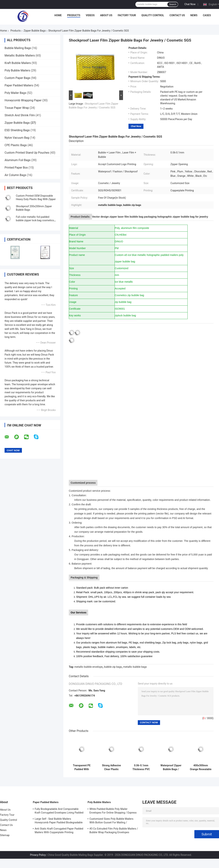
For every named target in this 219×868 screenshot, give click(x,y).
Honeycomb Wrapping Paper (23, 100)
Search (173, 4)
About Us (106, 15)
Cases (207, 15)
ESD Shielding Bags (17, 130)
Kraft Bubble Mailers (18, 63)
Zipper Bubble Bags (35, 31)
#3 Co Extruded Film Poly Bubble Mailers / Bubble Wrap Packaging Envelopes (114, 830)
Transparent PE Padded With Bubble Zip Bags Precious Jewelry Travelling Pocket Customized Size (82, 767)
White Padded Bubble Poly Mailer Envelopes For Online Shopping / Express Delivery (113, 811)
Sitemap (5, 835)
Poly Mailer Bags (15, 93)
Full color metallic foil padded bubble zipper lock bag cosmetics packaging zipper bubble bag (35, 220)
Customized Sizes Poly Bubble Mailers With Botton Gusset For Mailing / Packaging (111, 821)
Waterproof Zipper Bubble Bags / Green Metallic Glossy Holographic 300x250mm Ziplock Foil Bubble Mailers (171, 767)
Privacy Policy (38, 855)
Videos (90, 15)
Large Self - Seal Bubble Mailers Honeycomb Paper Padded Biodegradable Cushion (59, 821)
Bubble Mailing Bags (18, 48)
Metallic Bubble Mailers (20, 55)
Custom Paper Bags (17, 78)
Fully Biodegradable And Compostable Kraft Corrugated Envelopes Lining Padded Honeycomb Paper (59, 811)
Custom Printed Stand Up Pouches (27, 153)
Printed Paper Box (16, 168)
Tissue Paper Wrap (17, 108)
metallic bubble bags (135, 667)
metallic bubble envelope (89, 667)
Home (58, 15)
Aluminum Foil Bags (18, 160)
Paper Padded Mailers (19, 85)
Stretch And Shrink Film (20, 115)
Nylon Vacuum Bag (17, 138)
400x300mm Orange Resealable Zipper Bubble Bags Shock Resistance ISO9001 (201, 767)
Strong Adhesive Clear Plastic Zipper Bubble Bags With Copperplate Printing (112, 767)
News (194, 15)
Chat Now (190, 4)
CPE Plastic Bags (16, 145)
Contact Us (177, 15)
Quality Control (153, 15)
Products (74, 15)
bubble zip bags (113, 667)
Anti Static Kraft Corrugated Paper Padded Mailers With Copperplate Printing (59, 830)
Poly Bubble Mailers (17, 70)
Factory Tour (127, 15)
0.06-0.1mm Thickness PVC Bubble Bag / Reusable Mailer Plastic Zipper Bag (141, 767)
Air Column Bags (15, 175)
